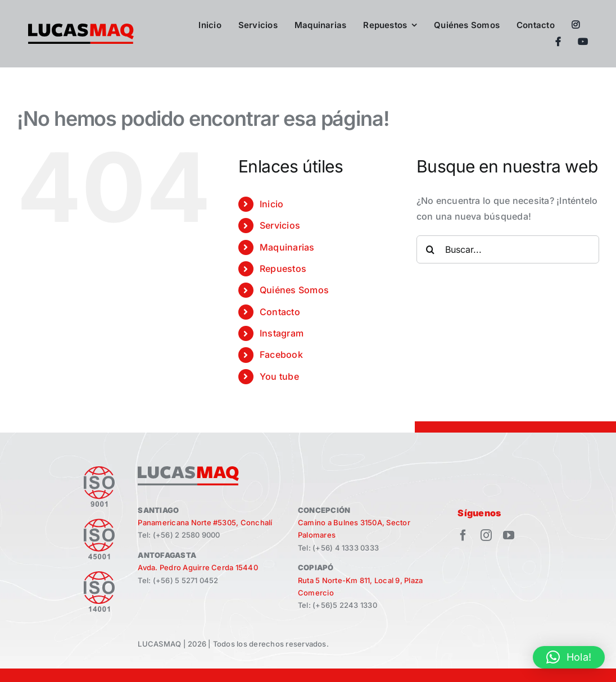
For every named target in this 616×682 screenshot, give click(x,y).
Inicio (271, 204)
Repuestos (283, 269)
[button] (569, 657)
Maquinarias (287, 247)
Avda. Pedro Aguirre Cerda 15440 (198, 567)
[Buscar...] (508, 249)
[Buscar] (431, 249)
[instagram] (486, 535)
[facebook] (463, 535)
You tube (279, 376)
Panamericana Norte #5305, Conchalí (205, 522)
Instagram (282, 333)
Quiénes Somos (294, 290)
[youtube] (509, 535)
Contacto (280, 312)
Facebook (281, 354)
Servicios (280, 225)
